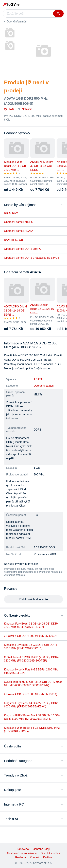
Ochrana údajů (42, 849)
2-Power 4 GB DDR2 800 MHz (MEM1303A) (31, 694)
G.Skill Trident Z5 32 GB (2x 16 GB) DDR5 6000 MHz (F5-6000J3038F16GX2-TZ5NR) (33, 684)
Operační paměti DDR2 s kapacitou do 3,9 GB (32, 258)
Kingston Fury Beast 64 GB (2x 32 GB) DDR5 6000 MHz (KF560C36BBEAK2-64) (31, 705)
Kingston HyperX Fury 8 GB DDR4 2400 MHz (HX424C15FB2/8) (31, 671)
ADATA (38, 379)
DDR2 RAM (11, 213)
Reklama (21, 857)
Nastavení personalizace (22, 853)
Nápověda (23, 849)
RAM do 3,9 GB (13, 240)
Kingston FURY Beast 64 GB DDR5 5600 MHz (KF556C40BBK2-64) (32, 729)
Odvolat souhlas (50, 853)
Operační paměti (16, 22)
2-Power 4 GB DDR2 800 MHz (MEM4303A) (31, 636)
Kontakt (35, 857)
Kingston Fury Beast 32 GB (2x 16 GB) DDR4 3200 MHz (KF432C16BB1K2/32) (31, 625)
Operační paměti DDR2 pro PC (23, 249)
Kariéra (47, 857)
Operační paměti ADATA (19, 231)
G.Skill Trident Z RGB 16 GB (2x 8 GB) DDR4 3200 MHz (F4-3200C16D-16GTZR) (31, 659)
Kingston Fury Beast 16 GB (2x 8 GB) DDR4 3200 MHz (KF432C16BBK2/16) (31, 647)
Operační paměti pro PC (19, 222)
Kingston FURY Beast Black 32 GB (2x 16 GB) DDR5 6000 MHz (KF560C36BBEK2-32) (32, 717)
